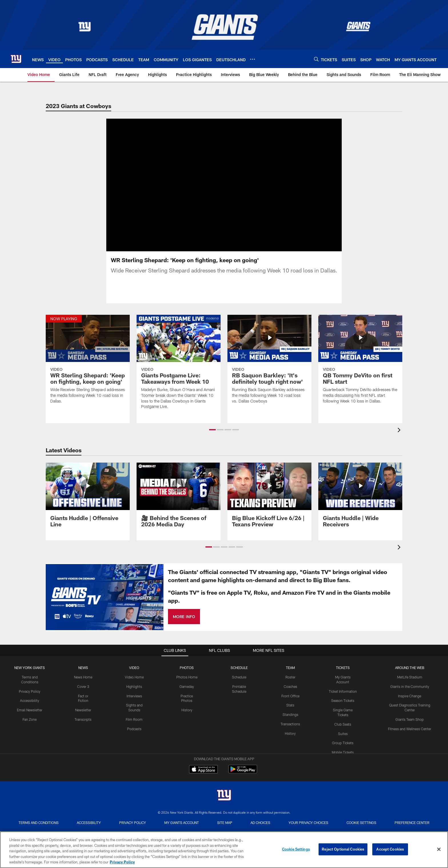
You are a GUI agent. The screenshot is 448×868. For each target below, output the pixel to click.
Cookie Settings (361, 809)
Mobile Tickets (343, 739)
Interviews (134, 682)
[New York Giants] (224, 782)
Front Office (290, 682)
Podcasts (134, 715)
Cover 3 (83, 673)
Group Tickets (343, 729)
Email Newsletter (30, 696)
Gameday (187, 673)
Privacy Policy (30, 678)
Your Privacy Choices (308, 809)
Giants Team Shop (410, 706)
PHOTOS (187, 654)
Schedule (239, 664)
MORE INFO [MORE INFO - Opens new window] (184, 603)
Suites (343, 720)
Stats (290, 692)
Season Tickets (343, 687)
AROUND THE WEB (410, 654)
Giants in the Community (410, 673)
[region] (224, 850)
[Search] (316, 59)
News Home (83, 664)
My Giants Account (182, 809)
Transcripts (83, 706)
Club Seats (343, 711)
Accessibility (30, 687)
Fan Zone (30, 706)
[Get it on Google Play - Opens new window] (243, 759)
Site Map (225, 809)
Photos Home (187, 664)
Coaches (290, 673)
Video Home (134, 664)
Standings (290, 701)
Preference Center (412, 809)
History (187, 696)
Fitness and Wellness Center (410, 715)
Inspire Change (410, 682)
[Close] (439, 849)
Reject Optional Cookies (343, 849)
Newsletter (83, 696)
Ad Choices (260, 809)
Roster (290, 664)
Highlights (134, 673)
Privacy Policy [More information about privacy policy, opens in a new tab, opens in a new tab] (122, 862)
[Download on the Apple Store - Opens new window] (203, 756)
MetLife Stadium (410, 664)
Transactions (290, 710)
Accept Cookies (390, 849)
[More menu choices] (253, 59)
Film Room (134, 706)
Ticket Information (343, 678)
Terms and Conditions (39, 809)
